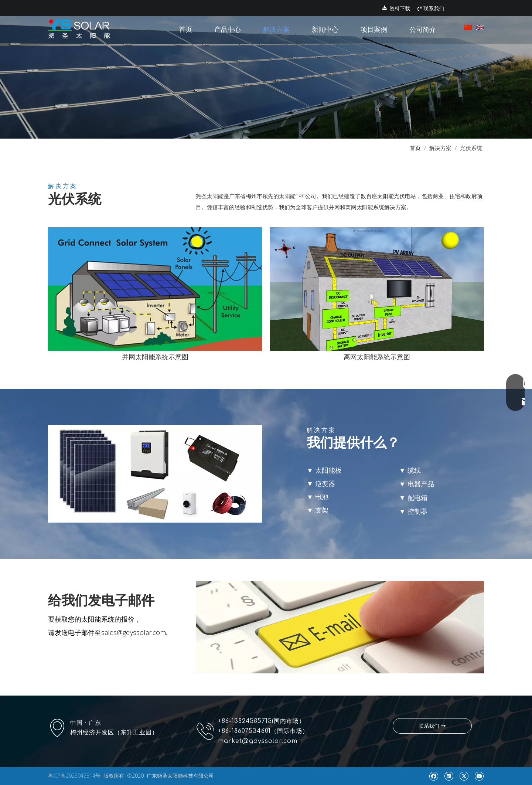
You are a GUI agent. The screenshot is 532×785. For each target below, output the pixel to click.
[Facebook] (434, 776)
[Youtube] (479, 776)
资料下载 (396, 9)
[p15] (340, 627)
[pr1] (266, 69)
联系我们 (431, 9)
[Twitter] (464, 776)
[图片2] (377, 289)
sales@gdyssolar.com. (134, 632)
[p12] (155, 289)
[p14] (155, 474)
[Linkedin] (449, 776)
